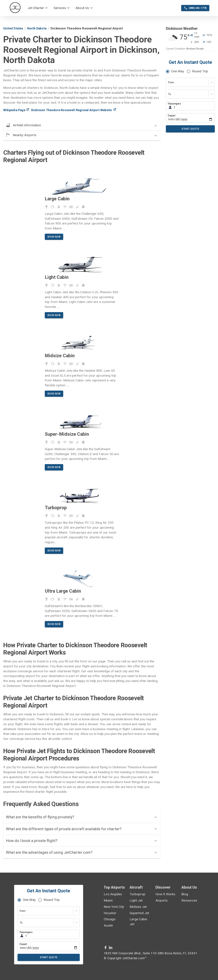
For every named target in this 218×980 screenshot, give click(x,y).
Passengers (174, 104)
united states (13, 28)
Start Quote (190, 129)
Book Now (54, 237)
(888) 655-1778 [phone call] (195, 8)
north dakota (37, 28)
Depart (172, 116)
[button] (38, 8)
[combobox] (168, 82)
